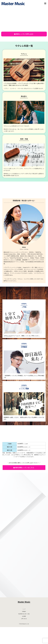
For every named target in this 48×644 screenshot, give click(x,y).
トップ (24, 609)
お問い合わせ (24, 619)
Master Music (24, 602)
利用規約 (24, 611)
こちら (9, 336)
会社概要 (24, 616)
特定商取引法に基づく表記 (24, 614)
